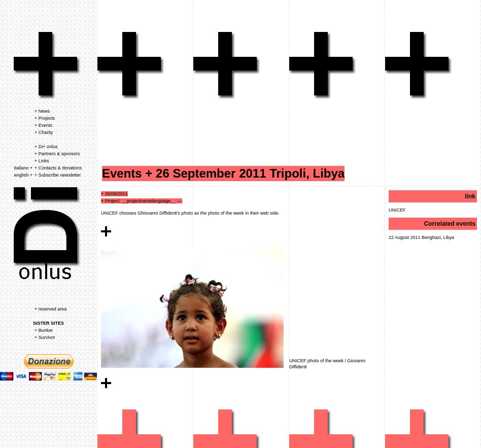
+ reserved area (50, 309)
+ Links (42, 161)
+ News (42, 111)
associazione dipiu (48, 66)
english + (23, 175)
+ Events (43, 125)
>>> (180, 201)
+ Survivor (45, 337)
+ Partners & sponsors (57, 154)
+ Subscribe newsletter (58, 175)
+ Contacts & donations (58, 168)
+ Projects (45, 118)
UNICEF (397, 210)
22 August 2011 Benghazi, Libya (421, 237)
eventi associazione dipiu (131, 66)
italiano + (23, 168)
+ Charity (44, 132)
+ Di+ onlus (46, 147)
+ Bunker (44, 330)
